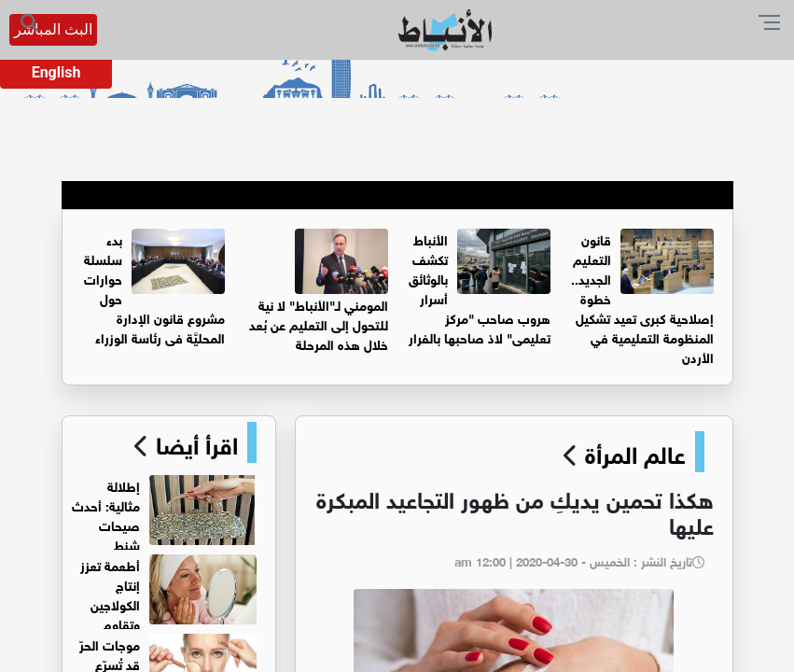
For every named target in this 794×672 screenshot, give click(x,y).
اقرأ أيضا (194, 442)
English (56, 72)
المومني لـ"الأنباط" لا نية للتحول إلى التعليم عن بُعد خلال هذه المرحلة (319, 323)
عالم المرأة (635, 452)
